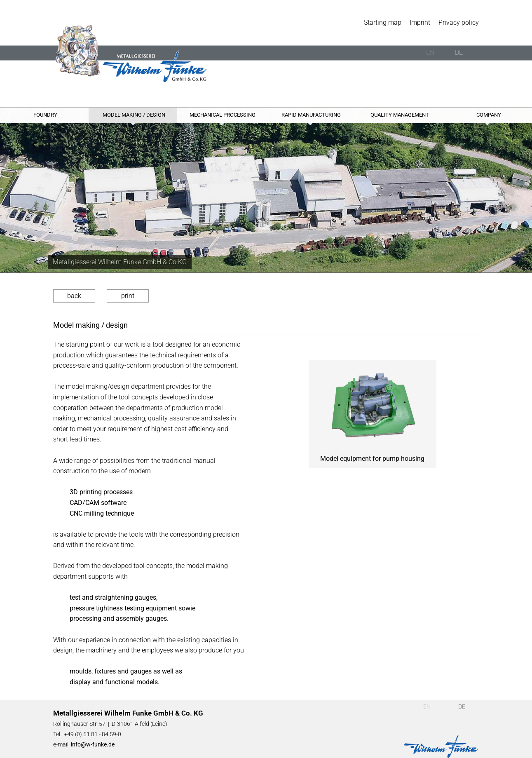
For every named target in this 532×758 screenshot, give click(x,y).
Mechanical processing (223, 115)
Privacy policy (459, 22)
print (128, 296)
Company (489, 115)
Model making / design (134, 115)
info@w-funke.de (93, 745)
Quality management (400, 115)
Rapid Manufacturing (311, 115)
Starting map (383, 22)
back (74, 296)
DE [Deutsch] (459, 53)
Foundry (45, 115)
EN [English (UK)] (430, 53)
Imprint (420, 22)
